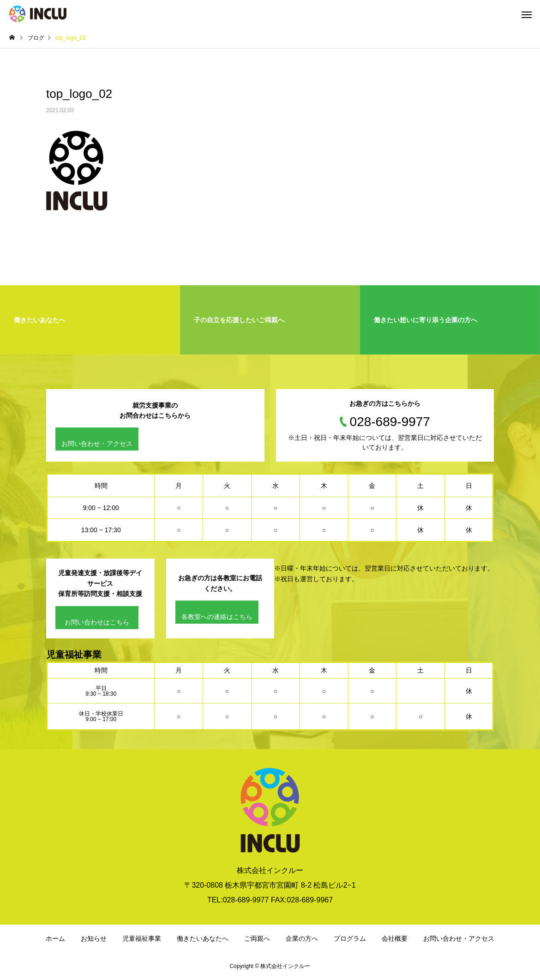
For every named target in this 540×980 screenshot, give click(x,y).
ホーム (55, 938)
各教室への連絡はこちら (217, 617)
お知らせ (94, 938)
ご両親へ (257, 938)
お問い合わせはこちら (97, 622)
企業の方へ (302, 938)
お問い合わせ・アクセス (97, 444)
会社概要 (395, 938)
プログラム (350, 938)
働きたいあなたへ (203, 938)
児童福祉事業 (142, 938)
